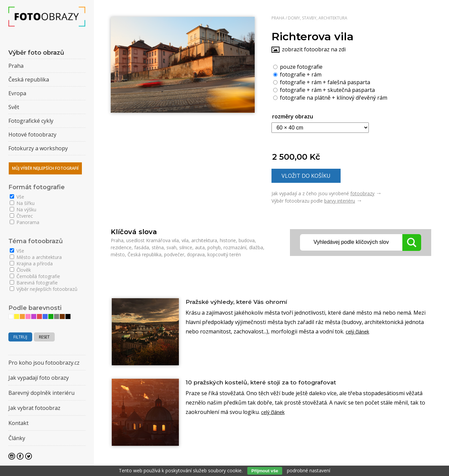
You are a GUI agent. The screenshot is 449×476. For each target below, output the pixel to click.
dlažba (256, 247)
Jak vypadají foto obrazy (39, 378)
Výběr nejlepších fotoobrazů (44, 289)
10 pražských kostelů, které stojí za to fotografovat (277, 383)
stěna (158, 247)
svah (171, 247)
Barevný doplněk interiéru (41, 393)
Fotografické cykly (31, 121)
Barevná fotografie (34, 283)
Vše (17, 197)
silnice (186, 247)
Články (17, 438)
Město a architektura (36, 257)
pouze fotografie (298, 66)
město (118, 254)
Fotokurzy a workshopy (38, 148)
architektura (204, 240)
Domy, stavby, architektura (318, 18)
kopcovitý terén (224, 254)
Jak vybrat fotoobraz (34, 408)
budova (247, 240)
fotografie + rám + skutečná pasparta (324, 90)
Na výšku (23, 209)
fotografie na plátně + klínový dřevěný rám (330, 97)
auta (200, 247)
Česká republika (144, 254)
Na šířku (22, 203)
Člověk (20, 270)
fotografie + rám (297, 74)
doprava (196, 254)
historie (228, 240)
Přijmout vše (265, 471)
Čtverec (21, 216)
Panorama (24, 222)
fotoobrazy (362, 193)
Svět (14, 107)
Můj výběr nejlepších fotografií (45, 168)
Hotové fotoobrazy (32, 135)
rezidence (121, 247)
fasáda (142, 247)
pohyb (214, 247)
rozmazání (235, 247)
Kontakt (18, 423)
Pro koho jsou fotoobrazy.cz (44, 363)
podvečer (174, 254)
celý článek (359, 333)
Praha (278, 18)
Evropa (17, 93)
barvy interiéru (340, 201)
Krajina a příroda (31, 263)
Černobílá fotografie (35, 276)
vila (185, 240)
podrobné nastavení (309, 470)
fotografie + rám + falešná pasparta (322, 82)
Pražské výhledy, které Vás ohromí (247, 302)
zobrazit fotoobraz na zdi (314, 49)
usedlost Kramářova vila (153, 240)
